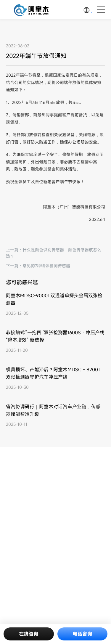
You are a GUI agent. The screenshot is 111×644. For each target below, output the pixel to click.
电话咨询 (82, 634)
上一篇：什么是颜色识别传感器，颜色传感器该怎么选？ (54, 253)
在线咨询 (29, 634)
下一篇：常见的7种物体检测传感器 (38, 266)
